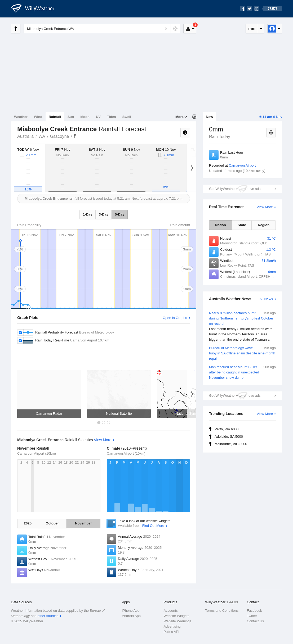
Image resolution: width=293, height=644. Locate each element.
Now (209, 117)
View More (265, 207)
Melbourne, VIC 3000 (231, 444)
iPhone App (131, 611)
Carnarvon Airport (242, 165)
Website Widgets (176, 616)
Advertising (172, 626)
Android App (131, 616)
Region (264, 225)
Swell (127, 117)
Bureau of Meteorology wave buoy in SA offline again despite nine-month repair (242, 353)
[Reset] (166, 29)
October (52, 523)
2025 (28, 523)
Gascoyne (59, 136)
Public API (171, 632)
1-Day (88, 214)
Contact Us (255, 621)
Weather (21, 117)
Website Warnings (177, 621)
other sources (48, 616)
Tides (112, 117)
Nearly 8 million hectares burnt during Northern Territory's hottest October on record (242, 326)
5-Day (120, 214)
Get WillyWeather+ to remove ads (235, 189)
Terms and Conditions (222, 611)
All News (266, 299)
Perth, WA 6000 (227, 429)
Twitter (252, 616)
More (179, 117)
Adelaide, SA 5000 (229, 437)
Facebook (254, 611)
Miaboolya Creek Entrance (75, 136)
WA (42, 136)
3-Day (103, 214)
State (242, 225)
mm (252, 28)
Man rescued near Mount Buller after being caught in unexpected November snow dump (242, 372)
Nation (220, 225)
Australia (25, 136)
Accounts (170, 611)
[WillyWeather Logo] (36, 9)
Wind (38, 117)
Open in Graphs (175, 318)
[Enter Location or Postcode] (102, 29)
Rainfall (55, 117)
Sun (71, 117)
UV (98, 117)
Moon (85, 117)
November (83, 523)
